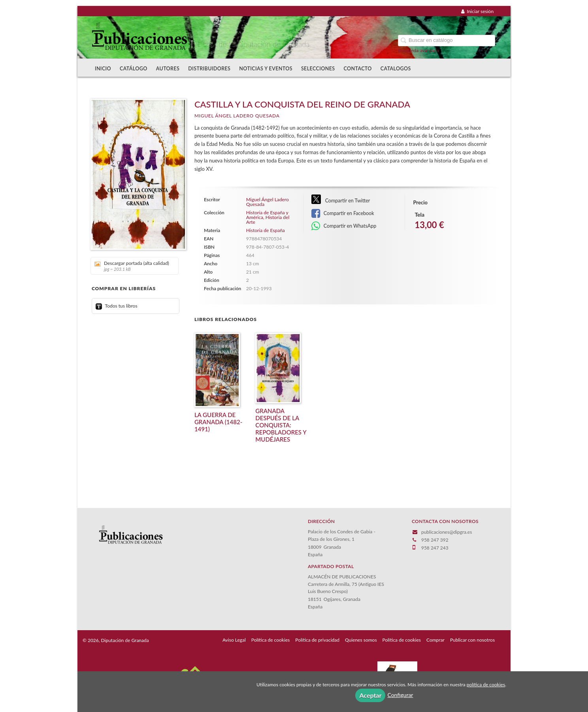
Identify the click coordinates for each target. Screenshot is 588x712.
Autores (168, 69)
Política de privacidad (317, 640)
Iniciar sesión (477, 11)
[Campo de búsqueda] (447, 41)
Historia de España (266, 230)
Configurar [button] (400, 695)
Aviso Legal (234, 640)
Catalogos (396, 69)
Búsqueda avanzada (418, 50)
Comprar (435, 640)
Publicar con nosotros (472, 640)
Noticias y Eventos (266, 69)
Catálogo (134, 69)
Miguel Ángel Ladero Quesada (237, 116)
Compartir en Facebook (343, 213)
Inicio (103, 69)
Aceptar (370, 695)
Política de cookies (270, 640)
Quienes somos (361, 640)
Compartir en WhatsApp (344, 226)
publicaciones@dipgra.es (447, 532)
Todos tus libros (117, 306)
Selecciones (318, 69)
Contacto (358, 69)
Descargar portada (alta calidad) (132, 266)
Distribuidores (209, 69)
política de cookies (486, 685)
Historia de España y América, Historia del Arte (268, 217)
